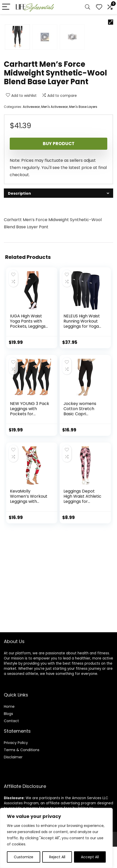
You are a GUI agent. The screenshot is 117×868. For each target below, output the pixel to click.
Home (9, 728)
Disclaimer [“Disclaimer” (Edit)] (13, 778)
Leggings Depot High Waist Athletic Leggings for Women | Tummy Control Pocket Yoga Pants (82, 614)
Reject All (57, 857)
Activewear (31, 216)
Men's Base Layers (83, 216)
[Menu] (6, 7)
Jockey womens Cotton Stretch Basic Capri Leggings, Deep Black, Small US (80, 523)
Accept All (90, 857)
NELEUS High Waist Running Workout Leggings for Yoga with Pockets (82, 433)
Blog (8, 735)
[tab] (59, 303)
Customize (24, 857)
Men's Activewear (55, 216)
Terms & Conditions (22, 771)
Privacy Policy (16, 764)
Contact (11, 742)
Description (19, 303)
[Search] (88, 7)
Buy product (59, 253)
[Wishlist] (99, 7)
